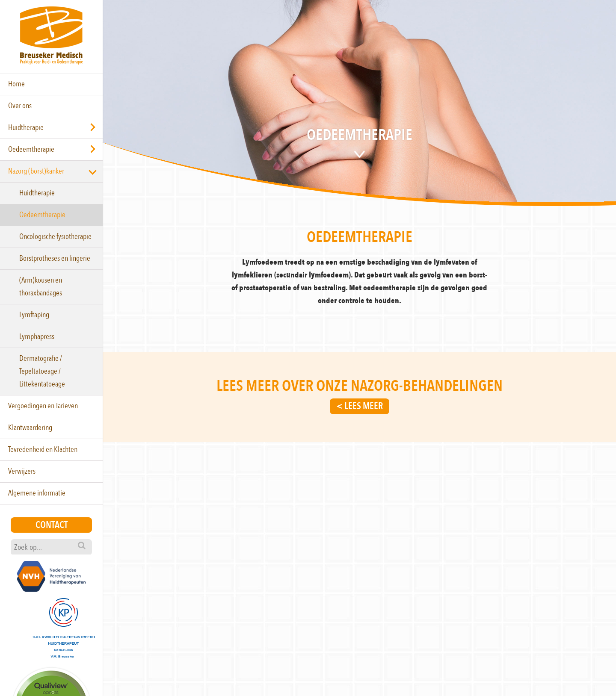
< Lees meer (360, 406)
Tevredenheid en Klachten (43, 450)
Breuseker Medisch (51, 35)
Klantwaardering (30, 428)
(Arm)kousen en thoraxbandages (41, 287)
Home (16, 84)
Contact (52, 525)
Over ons (20, 106)
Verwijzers (22, 471)
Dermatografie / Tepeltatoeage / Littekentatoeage (42, 371)
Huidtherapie (26, 128)
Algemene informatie (37, 493)
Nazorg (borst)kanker (36, 171)
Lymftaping (34, 315)
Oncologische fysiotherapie (55, 237)
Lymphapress (37, 337)
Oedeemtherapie (31, 149)
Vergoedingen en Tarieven (43, 406)
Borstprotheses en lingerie (55, 258)
